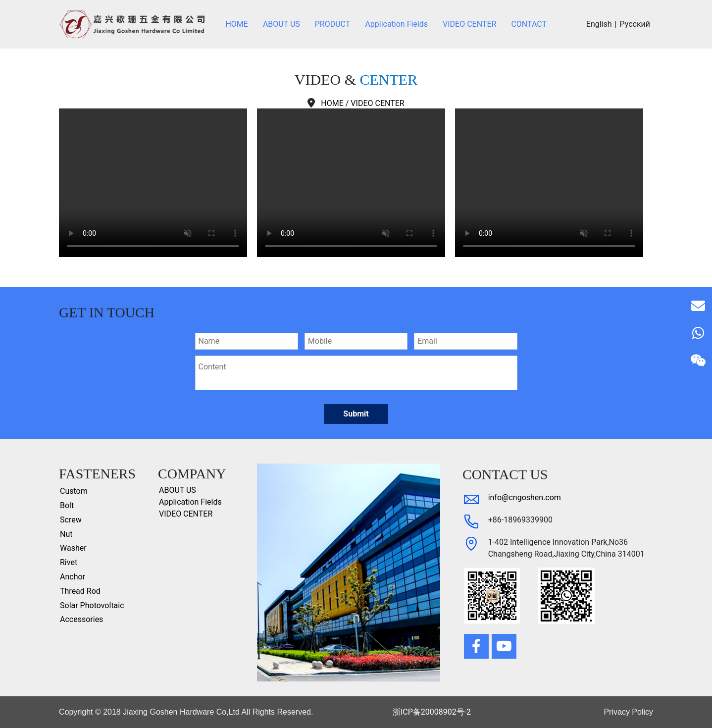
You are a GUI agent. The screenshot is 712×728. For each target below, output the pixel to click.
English (599, 24)
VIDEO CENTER (377, 103)
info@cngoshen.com (525, 497)
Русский (635, 24)
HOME (332, 103)
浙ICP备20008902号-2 (432, 712)
